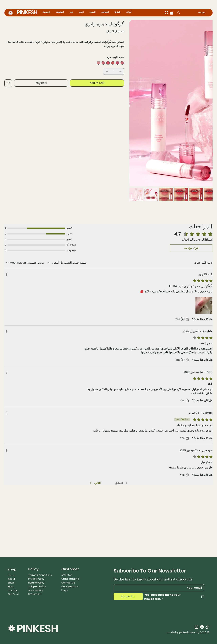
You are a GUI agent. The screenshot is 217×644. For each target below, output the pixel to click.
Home (12, 575)
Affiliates (67, 575)
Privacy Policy (36, 579)
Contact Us (68, 583)
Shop (11, 583)
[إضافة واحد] (107, 71)
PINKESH (27, 12)
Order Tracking (70, 579)
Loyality (12, 590)
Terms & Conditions (40, 575)
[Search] (197, 13)
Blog (11, 587)
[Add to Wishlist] (8, 83)
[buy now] (41, 83)
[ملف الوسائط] (204, 305)
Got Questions (70, 586)
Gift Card (13, 594)
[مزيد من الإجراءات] (7, 274)
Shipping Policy (37, 586)
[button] (172, 13)
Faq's (65, 590)
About (12, 579)
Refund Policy (36, 583)
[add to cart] (97, 83)
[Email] (160, 588)
